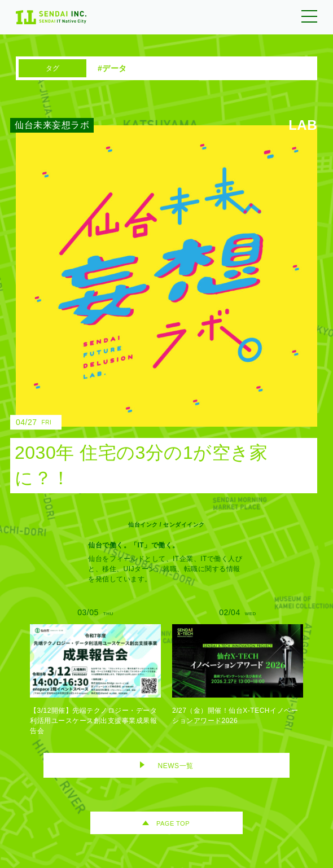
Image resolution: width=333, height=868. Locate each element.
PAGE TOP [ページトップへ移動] (173, 823)
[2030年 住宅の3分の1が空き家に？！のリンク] (158, 309)
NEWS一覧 (176, 766)
